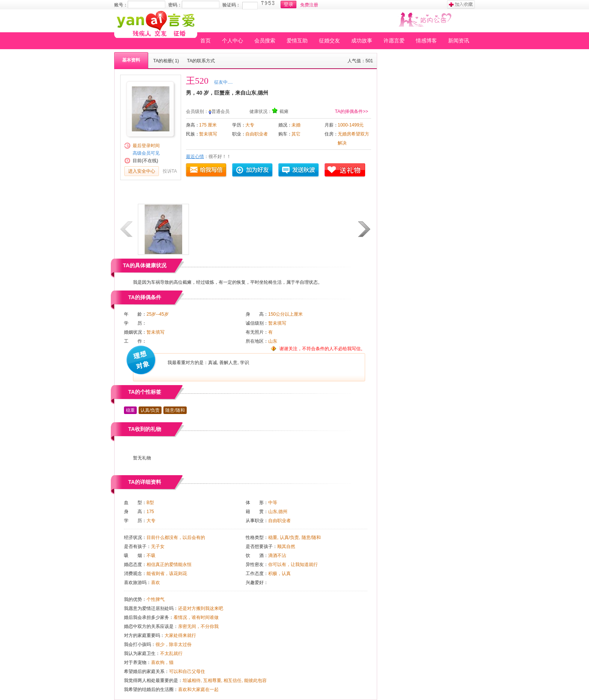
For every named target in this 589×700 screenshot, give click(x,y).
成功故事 (362, 41)
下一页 (365, 229)
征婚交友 (329, 41)
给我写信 (207, 170)
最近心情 (195, 157)
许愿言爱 (394, 41)
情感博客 (426, 41)
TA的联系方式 (201, 61)
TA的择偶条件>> (352, 111)
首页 (205, 41)
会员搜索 (265, 41)
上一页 (127, 229)
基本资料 (131, 60)
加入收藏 (461, 5)
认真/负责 (150, 410)
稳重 (130, 410)
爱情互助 (297, 41)
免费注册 (309, 5)
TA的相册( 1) (166, 61)
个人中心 (233, 41)
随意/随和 (175, 410)
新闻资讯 (459, 41)
